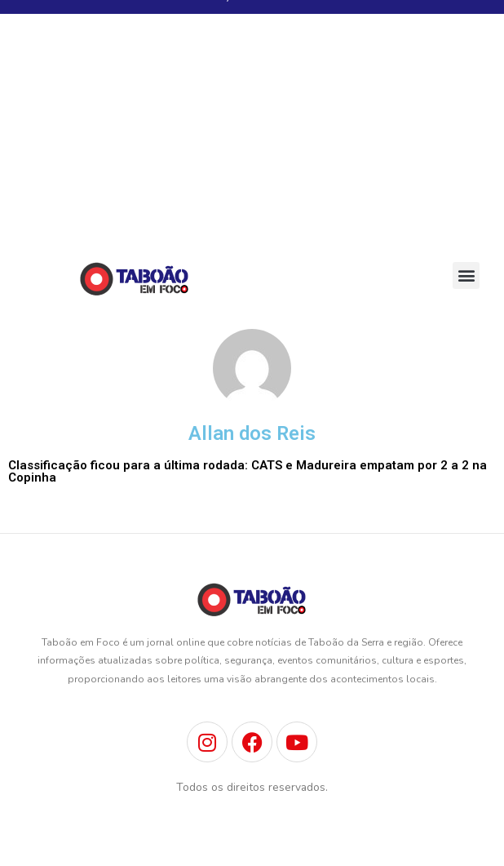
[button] (466, 275)
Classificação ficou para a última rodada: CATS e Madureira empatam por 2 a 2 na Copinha (248, 471)
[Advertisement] (252, 131)
